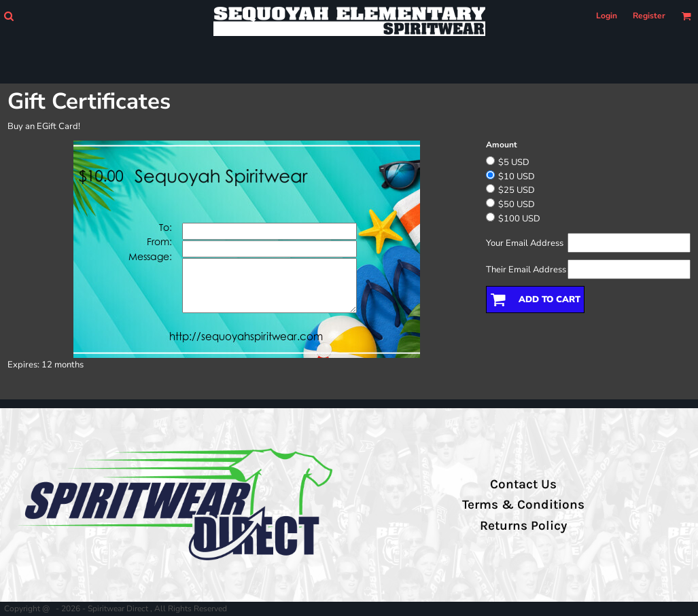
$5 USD (514, 162)
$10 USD (517, 177)
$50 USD (517, 204)
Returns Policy (523, 526)
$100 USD (519, 219)
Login (607, 16)
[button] (8, 16)
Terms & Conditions (523, 505)
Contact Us (523, 484)
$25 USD (517, 190)
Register (649, 16)
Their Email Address (526, 270)
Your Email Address (525, 243)
